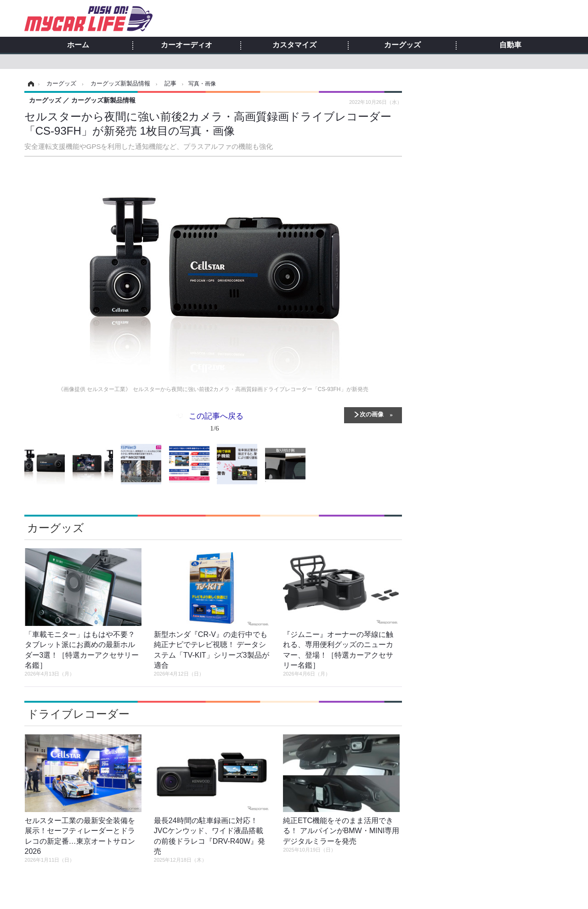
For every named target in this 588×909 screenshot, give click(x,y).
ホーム (78, 45)
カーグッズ (402, 45)
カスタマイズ (294, 45)
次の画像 (372, 414)
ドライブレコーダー (78, 714)
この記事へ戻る (216, 424)
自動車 (510, 45)
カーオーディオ (187, 45)
